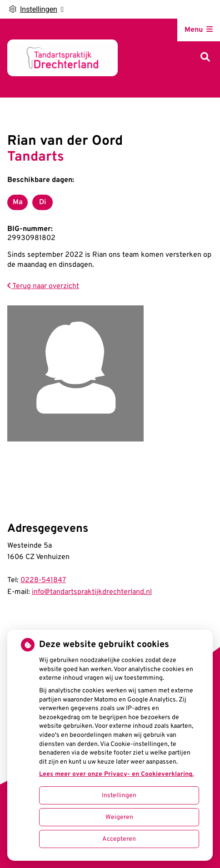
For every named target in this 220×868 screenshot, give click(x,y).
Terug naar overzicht (43, 286)
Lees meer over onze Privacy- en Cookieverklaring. (116, 774)
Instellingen (119, 796)
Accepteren (119, 839)
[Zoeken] (205, 58)
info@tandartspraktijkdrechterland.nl (92, 592)
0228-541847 (43, 580)
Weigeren (119, 817)
